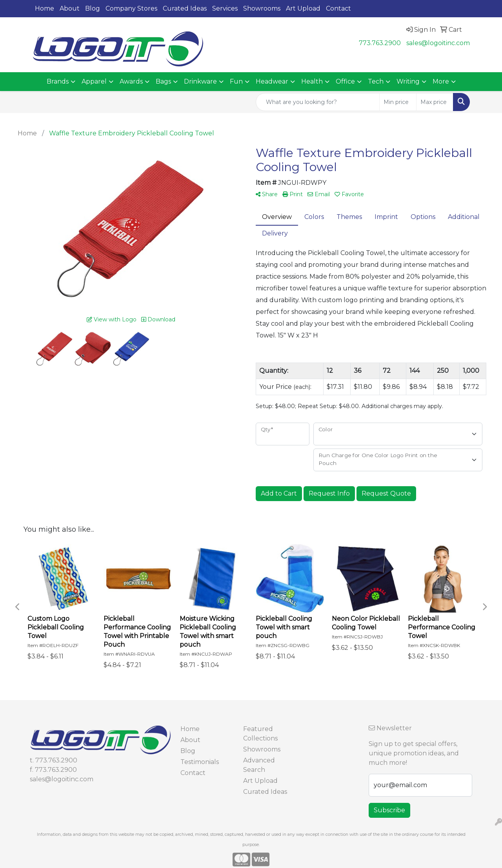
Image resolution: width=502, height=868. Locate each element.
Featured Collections (260, 734)
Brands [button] (58, 81)
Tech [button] (376, 81)
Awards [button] (131, 81)
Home (45, 8)
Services (225, 8)
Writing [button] (408, 81)
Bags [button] (163, 81)
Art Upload (303, 8)
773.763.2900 (380, 43)
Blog (93, 8)
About (70, 8)
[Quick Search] (318, 102)
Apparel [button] (94, 81)
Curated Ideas (185, 8)
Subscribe (389, 810)
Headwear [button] (272, 81)
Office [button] (345, 81)
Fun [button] (236, 81)
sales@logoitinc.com (438, 43)
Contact (338, 8)
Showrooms (262, 8)
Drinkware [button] (200, 81)
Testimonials (200, 762)
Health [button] (312, 81)
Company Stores (131, 8)
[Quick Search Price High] (435, 102)
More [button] (441, 81)
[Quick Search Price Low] (398, 102)
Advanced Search (259, 765)
